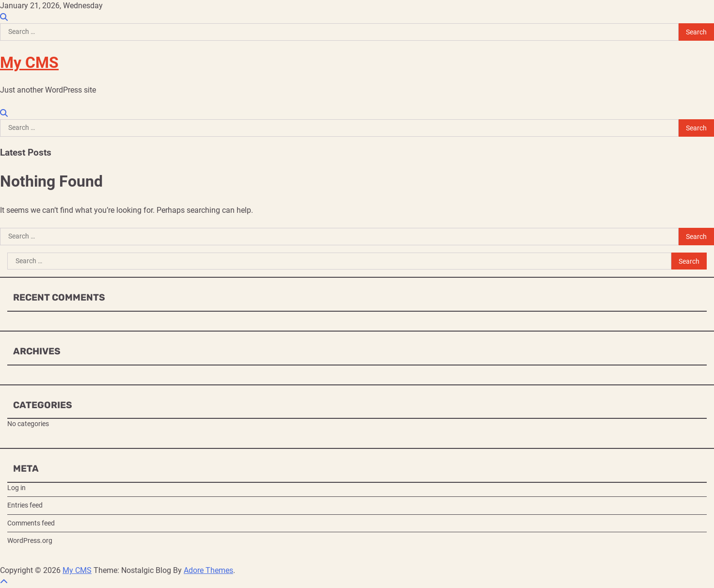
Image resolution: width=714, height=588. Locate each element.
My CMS (29, 63)
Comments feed (31, 523)
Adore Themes (208, 570)
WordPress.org (30, 540)
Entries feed (25, 505)
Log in (16, 488)
